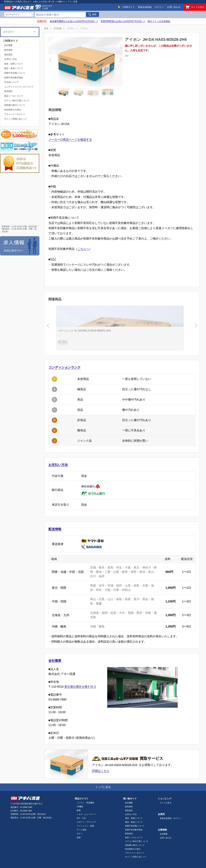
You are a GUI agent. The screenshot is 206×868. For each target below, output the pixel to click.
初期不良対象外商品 (14, 78)
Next (102, 62)
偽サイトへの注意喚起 (159, 21)
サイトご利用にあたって (16, 119)
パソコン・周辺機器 (85, 803)
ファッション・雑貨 (85, 826)
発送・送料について (14, 64)
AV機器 (80, 807)
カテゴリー (9, 32)
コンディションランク (65, 367)
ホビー (80, 834)
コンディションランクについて (19, 87)
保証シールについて (14, 96)
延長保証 (8, 91)
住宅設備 (58, 28)
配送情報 (55, 529)
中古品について (12, 82)
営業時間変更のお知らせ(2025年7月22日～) (123, 21)
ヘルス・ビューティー (86, 814)
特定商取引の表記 (13, 110)
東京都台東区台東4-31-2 (80, 687)
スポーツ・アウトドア (86, 822)
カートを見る (195, 7)
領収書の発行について (15, 105)
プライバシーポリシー (15, 114)
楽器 (79, 837)
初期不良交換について (15, 73)
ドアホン (71, 28)
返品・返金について (14, 68)
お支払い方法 (58, 465)
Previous (69, 62)
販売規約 (8, 50)
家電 (46, 28)
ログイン (159, 7)
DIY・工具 (81, 818)
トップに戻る (103, 787)
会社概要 (55, 661)
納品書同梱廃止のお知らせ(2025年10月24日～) (74, 21)
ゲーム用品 (82, 830)
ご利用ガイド (128, 7)
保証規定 (8, 55)
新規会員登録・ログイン (170, 818)
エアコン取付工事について (17, 101)
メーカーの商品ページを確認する (70, 140)
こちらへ (83, 249)
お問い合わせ (174, 7)
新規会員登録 (145, 7)
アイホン (84, 28)
